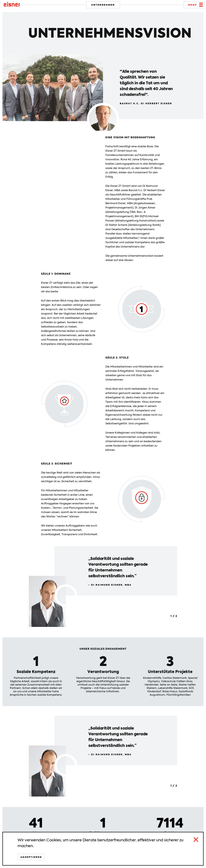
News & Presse (160, 861)
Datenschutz (54, 861)
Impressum (107, 861)
